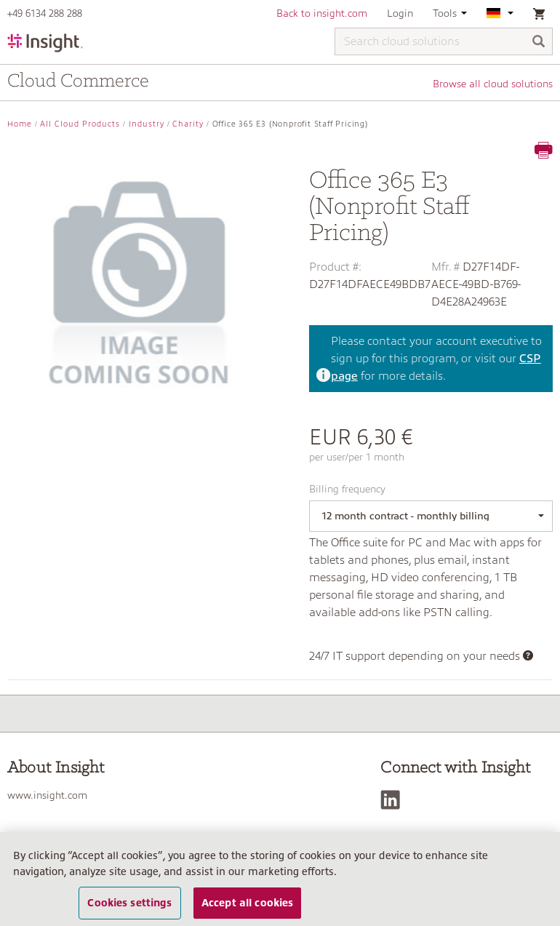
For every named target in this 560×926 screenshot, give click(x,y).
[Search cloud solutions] (444, 41)
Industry (147, 124)
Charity (188, 124)
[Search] (539, 43)
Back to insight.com (322, 13)
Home (20, 124)
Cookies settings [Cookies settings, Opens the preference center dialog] (129, 903)
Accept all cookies (248, 903)
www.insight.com (47, 795)
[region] (280, 879)
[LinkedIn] (394, 800)
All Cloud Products (80, 124)
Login (400, 13)
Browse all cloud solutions (493, 84)
